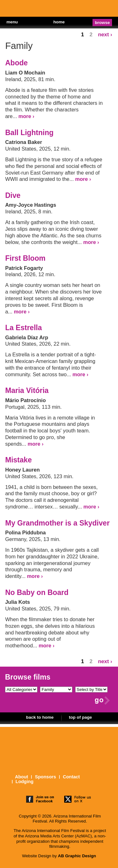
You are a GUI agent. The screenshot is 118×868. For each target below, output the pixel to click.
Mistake (18, 460)
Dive (13, 195)
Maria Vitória (27, 390)
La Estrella (23, 328)
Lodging (24, 782)
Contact (71, 777)
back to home (40, 717)
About (21, 777)
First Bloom (25, 258)
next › (105, 35)
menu (12, 22)
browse (103, 23)
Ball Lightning (29, 133)
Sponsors (45, 777)
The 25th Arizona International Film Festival (25, 10)
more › (26, 116)
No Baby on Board (37, 592)
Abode (16, 63)
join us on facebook (40, 800)
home (59, 22)
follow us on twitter (78, 800)
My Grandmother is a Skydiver (57, 523)
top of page (80, 717)
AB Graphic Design (77, 856)
